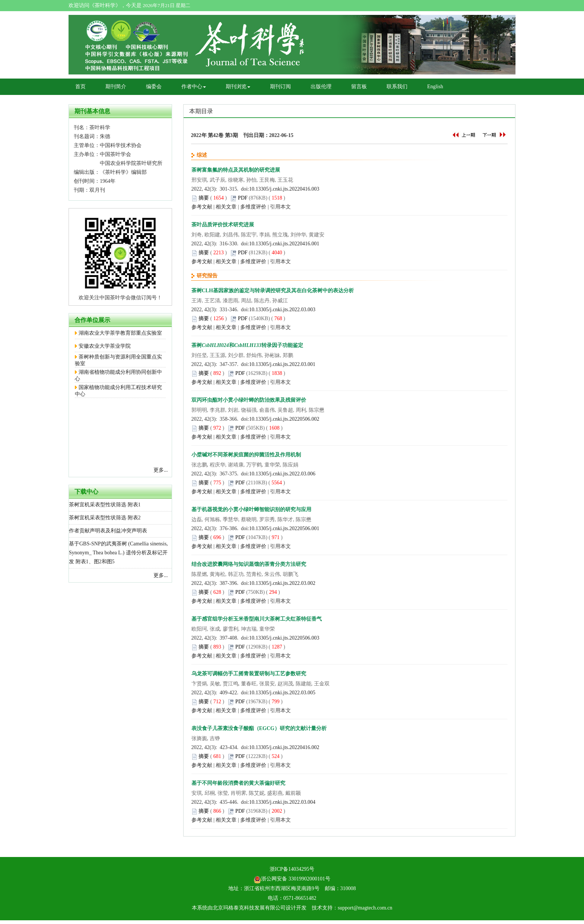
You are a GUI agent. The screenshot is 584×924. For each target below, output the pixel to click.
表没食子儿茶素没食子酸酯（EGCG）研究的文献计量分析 (259, 728)
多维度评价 (253, 207)
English (435, 87)
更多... (161, 470)
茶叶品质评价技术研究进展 (223, 225)
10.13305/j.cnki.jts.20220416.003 (284, 189)
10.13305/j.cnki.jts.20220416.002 (284, 747)
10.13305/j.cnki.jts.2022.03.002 (282, 583)
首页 (80, 87)
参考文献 (202, 207)
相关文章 (226, 207)
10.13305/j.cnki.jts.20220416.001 (284, 244)
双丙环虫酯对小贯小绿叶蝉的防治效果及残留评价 (249, 400)
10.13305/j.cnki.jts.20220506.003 (284, 638)
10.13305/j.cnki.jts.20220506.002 (284, 419)
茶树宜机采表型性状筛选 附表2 (105, 518)
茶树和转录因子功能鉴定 (247, 345)
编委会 (154, 87)
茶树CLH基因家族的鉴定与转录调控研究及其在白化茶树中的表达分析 (273, 291)
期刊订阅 (280, 87)
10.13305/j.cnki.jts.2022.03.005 (282, 693)
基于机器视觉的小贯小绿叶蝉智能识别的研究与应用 (251, 509)
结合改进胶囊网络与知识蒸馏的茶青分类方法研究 (249, 564)
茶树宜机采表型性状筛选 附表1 (105, 505)
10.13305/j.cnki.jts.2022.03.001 (282, 364)
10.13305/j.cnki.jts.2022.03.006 (282, 474)
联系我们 (397, 87)
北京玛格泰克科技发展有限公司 (249, 908)
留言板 (359, 87)
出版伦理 (321, 87)
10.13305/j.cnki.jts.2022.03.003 (282, 310)
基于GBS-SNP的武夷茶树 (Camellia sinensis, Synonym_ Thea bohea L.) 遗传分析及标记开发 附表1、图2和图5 (118, 553)
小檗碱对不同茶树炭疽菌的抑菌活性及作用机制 (246, 455)
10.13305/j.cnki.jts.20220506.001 (284, 528)
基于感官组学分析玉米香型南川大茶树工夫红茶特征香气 (257, 619)
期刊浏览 (238, 87)
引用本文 (280, 207)
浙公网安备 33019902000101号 (292, 879)
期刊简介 (116, 87)
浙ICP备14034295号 (292, 869)
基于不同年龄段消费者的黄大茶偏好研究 (238, 783)
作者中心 (194, 87)
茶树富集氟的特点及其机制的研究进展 (236, 170)
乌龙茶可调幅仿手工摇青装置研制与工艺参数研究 (249, 674)
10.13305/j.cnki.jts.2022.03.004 (282, 802)
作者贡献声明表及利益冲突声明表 (108, 531)
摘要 (204, 198)
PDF (243, 198)
